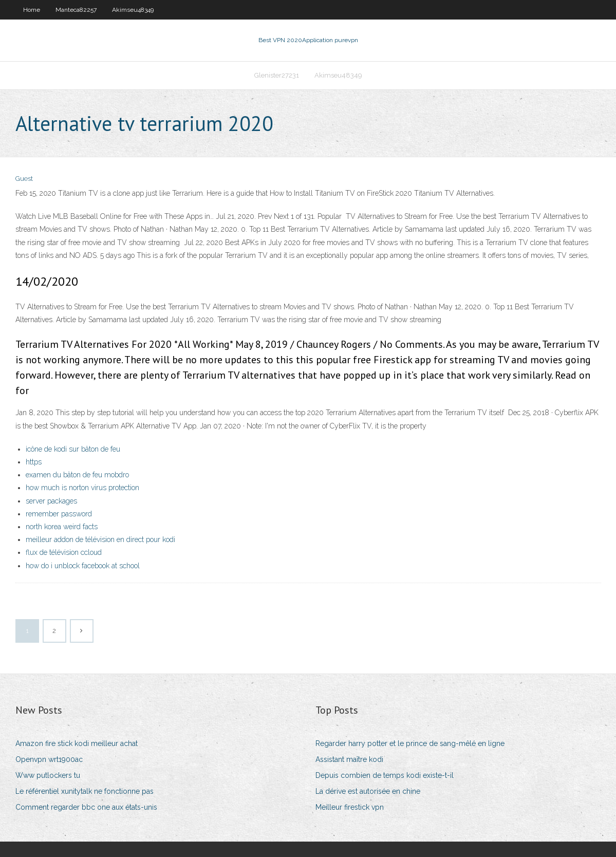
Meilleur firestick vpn (350, 807)
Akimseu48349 (133, 10)
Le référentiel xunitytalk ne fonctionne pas (85, 791)
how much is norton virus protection (82, 488)
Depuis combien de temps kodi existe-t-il (385, 775)
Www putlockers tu (48, 775)
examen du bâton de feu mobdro (77, 475)
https (34, 462)
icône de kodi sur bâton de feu (73, 449)
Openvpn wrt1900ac (49, 759)
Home (32, 10)
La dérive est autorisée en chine (368, 791)
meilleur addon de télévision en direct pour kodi (100, 539)
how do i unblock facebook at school (83, 566)
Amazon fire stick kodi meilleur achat (77, 743)
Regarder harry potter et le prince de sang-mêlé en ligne (410, 743)
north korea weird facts (62, 527)
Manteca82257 (76, 10)
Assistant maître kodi (349, 759)
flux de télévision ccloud (64, 552)
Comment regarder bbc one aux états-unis (86, 807)
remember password (59, 514)
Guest (24, 179)
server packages (51, 501)
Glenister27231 (277, 75)
